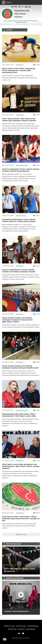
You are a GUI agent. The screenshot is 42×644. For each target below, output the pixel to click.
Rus (12, 7)
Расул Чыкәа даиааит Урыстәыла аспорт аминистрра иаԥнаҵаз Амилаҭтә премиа (19, 119)
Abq (26, 7)
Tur (19, 7)
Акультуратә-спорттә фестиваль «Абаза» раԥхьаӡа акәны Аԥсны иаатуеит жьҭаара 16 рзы (21, 518)
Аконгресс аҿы (9, 626)
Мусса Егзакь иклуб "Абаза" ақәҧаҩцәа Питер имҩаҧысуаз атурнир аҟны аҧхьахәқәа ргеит (19, 70)
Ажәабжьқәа (20, 65)
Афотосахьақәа (21, 216)
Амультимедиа (33, 626)
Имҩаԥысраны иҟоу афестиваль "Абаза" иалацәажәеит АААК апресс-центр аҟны (19, 415)
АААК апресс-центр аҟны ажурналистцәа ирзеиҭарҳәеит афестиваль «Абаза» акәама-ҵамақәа (21, 466)
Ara (30, 7)
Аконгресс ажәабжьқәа (27, 629)
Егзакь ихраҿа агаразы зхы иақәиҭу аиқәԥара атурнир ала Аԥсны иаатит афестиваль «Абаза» (17, 320)
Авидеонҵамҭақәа (22, 165)
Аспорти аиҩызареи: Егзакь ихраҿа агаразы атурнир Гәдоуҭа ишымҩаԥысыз (21, 170)
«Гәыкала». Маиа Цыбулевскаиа (16, 611)
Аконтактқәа (21, 626)
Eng (16, 7)
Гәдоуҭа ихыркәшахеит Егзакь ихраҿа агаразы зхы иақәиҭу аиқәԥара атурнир (19, 271)
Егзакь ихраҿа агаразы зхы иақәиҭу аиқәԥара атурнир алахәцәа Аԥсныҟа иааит (20, 367)
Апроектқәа (12, 629)
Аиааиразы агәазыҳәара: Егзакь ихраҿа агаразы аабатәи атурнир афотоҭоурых (19, 220)
